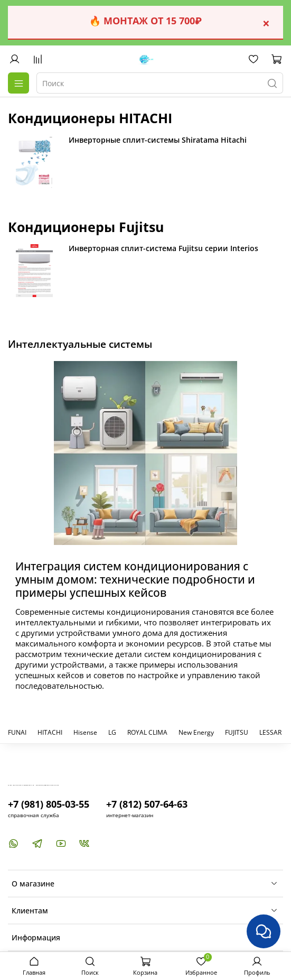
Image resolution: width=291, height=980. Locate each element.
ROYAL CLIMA (147, 732)
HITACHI (50, 732)
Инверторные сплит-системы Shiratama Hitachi (158, 140)
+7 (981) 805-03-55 (49, 804)
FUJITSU (237, 732)
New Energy (196, 732)
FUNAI (17, 732)
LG (112, 732)
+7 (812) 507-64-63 (147, 804)
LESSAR (270, 732)
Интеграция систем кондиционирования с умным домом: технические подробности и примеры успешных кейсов (135, 579)
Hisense (85, 732)
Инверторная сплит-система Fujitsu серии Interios (163, 248)
